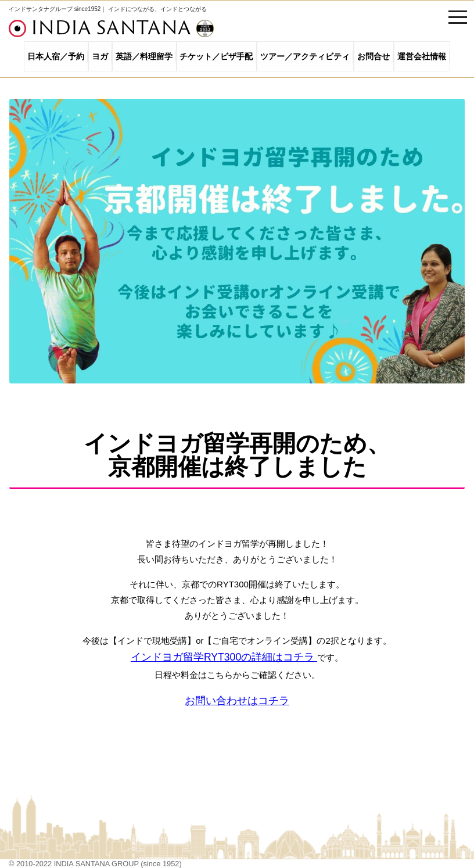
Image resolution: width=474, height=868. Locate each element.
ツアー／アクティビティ (305, 56)
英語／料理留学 (144, 56)
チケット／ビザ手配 (216, 56)
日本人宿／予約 (56, 56)
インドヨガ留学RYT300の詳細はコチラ (224, 657)
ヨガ (100, 56)
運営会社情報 (422, 56)
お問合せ (374, 56)
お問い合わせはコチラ (237, 701)
